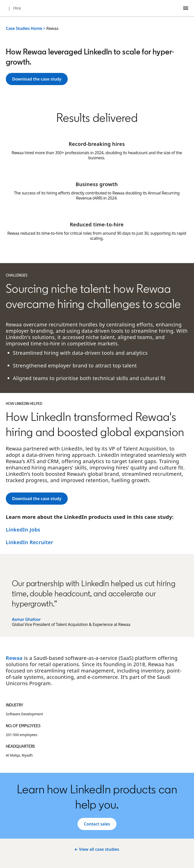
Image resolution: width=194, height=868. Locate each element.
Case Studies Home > (26, 28)
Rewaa (14, 658)
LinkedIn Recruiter (30, 542)
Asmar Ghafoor (26, 619)
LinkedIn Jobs (23, 530)
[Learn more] (37, 79)
